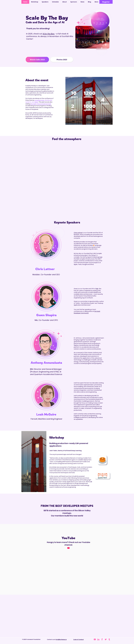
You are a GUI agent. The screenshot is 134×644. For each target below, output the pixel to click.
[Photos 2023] (62, 60)
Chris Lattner (78, 233)
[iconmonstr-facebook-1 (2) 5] (102, 639)
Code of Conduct (79, 639)
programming (40, 100)
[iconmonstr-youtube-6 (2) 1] (95, 639)
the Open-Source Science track (41, 104)
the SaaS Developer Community (87, 312)
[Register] (106, 2)
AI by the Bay (49, 34)
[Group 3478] (106, 639)
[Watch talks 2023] (37, 60)
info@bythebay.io (61, 639)
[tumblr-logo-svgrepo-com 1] (109, 639)
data (36, 102)
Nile (97, 289)
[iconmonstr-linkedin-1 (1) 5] (98, 639)
